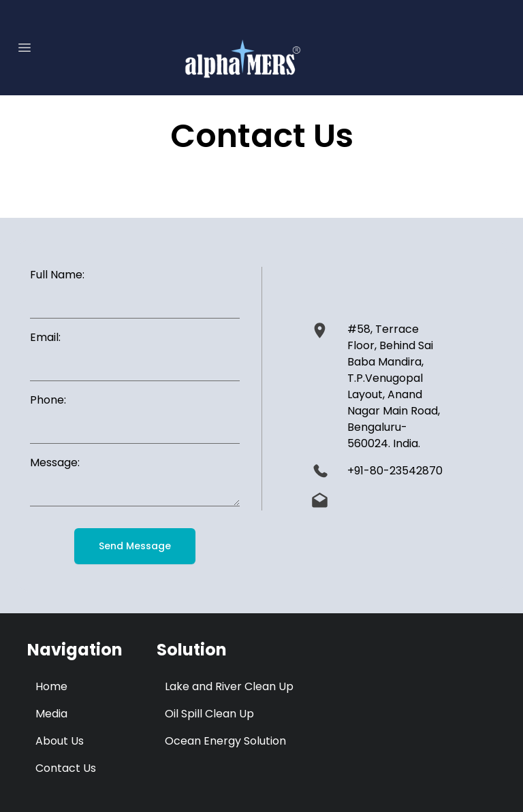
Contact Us (66, 768)
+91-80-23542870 (395, 471)
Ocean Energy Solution (225, 741)
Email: (45, 337)
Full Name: (57, 275)
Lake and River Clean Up (229, 686)
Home (51, 686)
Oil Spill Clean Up (209, 714)
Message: (55, 462)
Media (51, 714)
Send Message (135, 546)
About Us (60, 741)
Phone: (48, 400)
